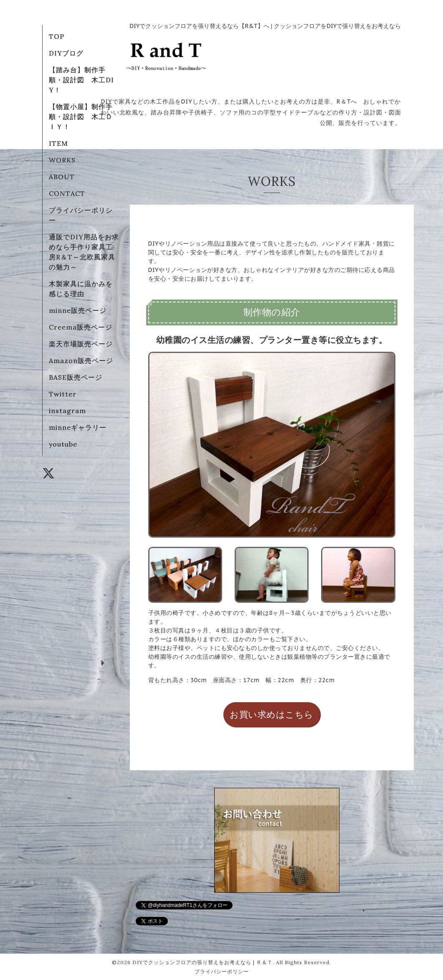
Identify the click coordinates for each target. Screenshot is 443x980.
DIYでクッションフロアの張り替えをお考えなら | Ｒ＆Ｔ (203, 962)
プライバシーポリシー (222, 971)
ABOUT (62, 177)
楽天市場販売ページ (81, 344)
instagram (67, 411)
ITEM (58, 143)
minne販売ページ (78, 310)
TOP (57, 36)
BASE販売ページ (76, 377)
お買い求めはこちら (272, 715)
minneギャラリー (78, 427)
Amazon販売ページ (81, 361)
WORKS (62, 160)
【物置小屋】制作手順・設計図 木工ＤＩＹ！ (81, 117)
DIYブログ (66, 53)
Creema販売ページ (81, 327)
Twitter (63, 394)
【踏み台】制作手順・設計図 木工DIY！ (81, 80)
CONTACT (67, 193)
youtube (63, 444)
